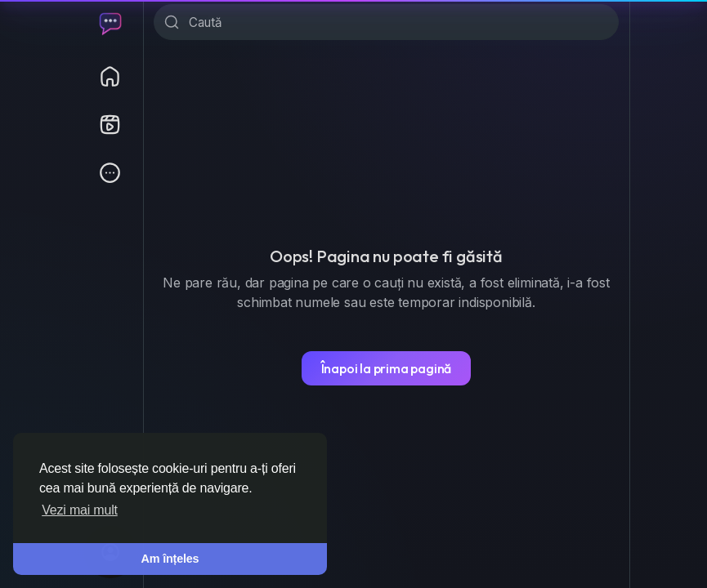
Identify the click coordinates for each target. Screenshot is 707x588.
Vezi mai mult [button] (80, 510)
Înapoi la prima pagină (387, 368)
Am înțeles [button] (170, 559)
